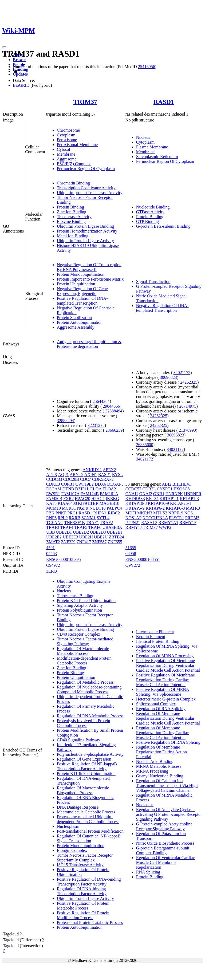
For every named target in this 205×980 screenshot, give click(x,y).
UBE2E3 (70, 537)
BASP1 (105, 475)
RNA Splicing (148, 872)
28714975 (188, 406)
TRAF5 (81, 527)
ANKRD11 (92, 470)
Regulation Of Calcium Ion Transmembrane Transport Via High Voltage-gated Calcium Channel (167, 786)
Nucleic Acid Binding (155, 761)
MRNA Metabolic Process (159, 766)
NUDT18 (97, 508)
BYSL (117, 475)
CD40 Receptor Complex (79, 634)
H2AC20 (82, 499)
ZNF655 (115, 542)
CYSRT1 (165, 489)
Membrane (66, 154)
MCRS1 (69, 508)
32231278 (96, 425)
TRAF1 (92, 523)
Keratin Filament (151, 637)
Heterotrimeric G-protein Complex (166, 699)
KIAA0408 (67, 503)
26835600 (145, 445)
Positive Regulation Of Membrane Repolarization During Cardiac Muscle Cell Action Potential (165, 680)
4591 (50, 548)
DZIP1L (82, 489)
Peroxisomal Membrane (77, 145)
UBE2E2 (54, 537)
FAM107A (70, 494)
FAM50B (54, 499)
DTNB (68, 489)
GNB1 (159, 494)
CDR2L (149, 489)
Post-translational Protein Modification (90, 831)
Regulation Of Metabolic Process (85, 682)
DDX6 (100, 484)
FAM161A (109, 494)
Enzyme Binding (71, 221)
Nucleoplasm (68, 826)
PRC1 (72, 513)
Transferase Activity (74, 217)
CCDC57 (133, 489)
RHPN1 (100, 513)
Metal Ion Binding (73, 236)
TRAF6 (95, 527)
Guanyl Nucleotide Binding (160, 776)
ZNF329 (68, 542)
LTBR (93, 503)
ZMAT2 (53, 542)
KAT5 (51, 503)
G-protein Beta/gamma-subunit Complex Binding (163, 850)
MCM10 (54, 508)
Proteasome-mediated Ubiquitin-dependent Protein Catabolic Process (88, 819)
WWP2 (165, 527)
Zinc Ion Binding (72, 212)
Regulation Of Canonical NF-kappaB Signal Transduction (89, 838)
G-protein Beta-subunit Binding (163, 226)
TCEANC (55, 523)
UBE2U (101, 537)
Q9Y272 (133, 565)
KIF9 (82, 503)
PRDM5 (192, 518)
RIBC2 (114, 513)
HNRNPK (174, 494)
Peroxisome (67, 140)
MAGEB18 (109, 503)
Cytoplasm (66, 135)
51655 (131, 548)
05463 (52, 554)
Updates (20, 74)
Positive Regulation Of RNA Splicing (168, 742)
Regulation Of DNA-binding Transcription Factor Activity (82, 891)
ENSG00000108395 (64, 559)
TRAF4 (67, 527)
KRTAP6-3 (175, 508)
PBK (50, 513)
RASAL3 (149, 523)
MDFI (131, 513)
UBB (51, 532)
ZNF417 (84, 542)
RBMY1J (134, 527)
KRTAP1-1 (169, 499)
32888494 (114, 411)
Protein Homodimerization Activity (87, 231)
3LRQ (52, 571)
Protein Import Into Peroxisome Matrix (90, 279)
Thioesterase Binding (75, 596)
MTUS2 (160, 513)
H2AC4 (98, 499)
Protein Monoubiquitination (81, 274)
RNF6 (51, 518)
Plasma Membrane (152, 147)
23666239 (114, 430)
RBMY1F (188, 523)
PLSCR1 (177, 518)
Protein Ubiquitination (76, 284)
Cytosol (64, 149)
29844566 (111, 406)
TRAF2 (106, 523)
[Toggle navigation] (4, 47)
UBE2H (86, 537)
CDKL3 (53, 484)
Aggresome (67, 159)
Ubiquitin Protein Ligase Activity (85, 241)
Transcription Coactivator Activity (86, 188)
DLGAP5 (115, 484)
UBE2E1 (115, 532)
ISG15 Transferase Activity (80, 865)
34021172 (182, 373)
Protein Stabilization (74, 318)
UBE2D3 (98, 532)
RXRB (74, 518)
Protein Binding (70, 207)
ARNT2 (77, 475)
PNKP (61, 513)
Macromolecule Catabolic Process (86, 812)
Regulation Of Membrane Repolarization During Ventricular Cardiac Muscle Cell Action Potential (168, 718)
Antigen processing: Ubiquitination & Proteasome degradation (89, 344)
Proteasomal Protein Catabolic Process (90, 922)
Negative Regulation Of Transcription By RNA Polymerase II (89, 267)
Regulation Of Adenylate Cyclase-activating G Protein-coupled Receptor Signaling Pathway (169, 814)
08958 (131, 554)
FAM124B (90, 494)
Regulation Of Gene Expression (84, 759)
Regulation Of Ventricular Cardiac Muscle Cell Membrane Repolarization (165, 862)
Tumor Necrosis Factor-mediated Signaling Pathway (85, 641)
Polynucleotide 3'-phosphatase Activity (90, 754)
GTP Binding (147, 221)
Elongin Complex (72, 850)
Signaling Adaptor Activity (80, 605)
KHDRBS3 (135, 499)
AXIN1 (91, 475)
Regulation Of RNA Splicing (161, 709)
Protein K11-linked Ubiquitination (86, 774)
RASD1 (164, 102)
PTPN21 (133, 523)
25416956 (147, 67)
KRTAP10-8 (136, 503)
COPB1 (68, 484)
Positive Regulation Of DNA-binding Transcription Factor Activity (89, 882)
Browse (19, 60)
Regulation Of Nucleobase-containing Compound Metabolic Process (89, 689)
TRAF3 (53, 527)
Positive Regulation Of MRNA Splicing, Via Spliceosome (163, 692)
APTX (52, 475)
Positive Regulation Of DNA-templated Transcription (82, 301)
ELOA (96, 489)
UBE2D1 (64, 532)
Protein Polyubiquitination (79, 610)
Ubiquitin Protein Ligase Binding (85, 226)
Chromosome (68, 130)
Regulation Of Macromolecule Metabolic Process (83, 651)
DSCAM (54, 489)
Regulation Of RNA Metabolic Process (90, 716)
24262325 (189, 382)
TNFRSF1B (75, 523)
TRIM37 (85, 102)
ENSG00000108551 (143, 559)
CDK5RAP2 (103, 479)
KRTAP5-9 (135, 508)
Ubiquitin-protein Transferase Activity (90, 193)
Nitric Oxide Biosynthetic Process (165, 843)
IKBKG (113, 499)
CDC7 (86, 479)
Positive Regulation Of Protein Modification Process (83, 915)
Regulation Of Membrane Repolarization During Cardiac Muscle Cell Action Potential (162, 733)
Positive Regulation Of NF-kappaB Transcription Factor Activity (87, 766)
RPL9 (63, 518)
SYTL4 (103, 518)
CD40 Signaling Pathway (79, 740)
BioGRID (21, 85)
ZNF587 (99, 542)
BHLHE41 (182, 484)
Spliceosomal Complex (156, 704)
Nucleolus (145, 805)
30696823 (168, 377)
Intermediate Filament (155, 632)
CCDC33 (54, 479)
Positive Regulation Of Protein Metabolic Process (83, 906)
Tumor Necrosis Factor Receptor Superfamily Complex (85, 858)
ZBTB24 (117, 537)
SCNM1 (88, 518)
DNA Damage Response (78, 807)
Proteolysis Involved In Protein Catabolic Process (84, 723)
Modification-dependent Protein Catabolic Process (84, 661)
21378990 (187, 430)
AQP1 (64, 475)
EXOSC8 (182, 489)
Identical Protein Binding (158, 641)
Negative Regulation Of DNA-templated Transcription (162, 308)
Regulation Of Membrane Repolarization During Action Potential (161, 752)
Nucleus (143, 137)
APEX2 (109, 470)
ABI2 (167, 484)
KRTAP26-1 (181, 503)
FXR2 (68, 499)
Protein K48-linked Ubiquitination (86, 601)
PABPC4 (114, 508)
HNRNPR (193, 494)
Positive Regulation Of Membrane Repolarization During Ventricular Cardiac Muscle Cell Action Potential (168, 665)
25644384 (101, 401)
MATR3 (193, 508)
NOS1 (190, 513)
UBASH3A (112, 527)
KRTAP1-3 (189, 499)
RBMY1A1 (168, 523)
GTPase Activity (150, 212)
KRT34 (152, 499)
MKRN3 (145, 513)
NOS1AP (133, 518)
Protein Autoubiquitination (80, 322)
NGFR (83, 508)
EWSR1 (53, 494)
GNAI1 (132, 494)
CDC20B (71, 479)
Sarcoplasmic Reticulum (157, 157)
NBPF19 (176, 513)
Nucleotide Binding (153, 207)
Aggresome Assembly (76, 327)
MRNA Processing (152, 771)
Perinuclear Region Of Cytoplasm (86, 169)
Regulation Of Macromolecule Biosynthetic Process (83, 790)
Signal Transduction (153, 282)
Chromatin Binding (73, 183)
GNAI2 (146, 494)
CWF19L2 (84, 484)
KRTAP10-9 (158, 503)
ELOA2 (109, 489)
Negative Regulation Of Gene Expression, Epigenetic (82, 291)
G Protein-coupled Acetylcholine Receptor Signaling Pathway (164, 826)
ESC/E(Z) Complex (74, 164)
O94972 (53, 565)
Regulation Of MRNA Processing (165, 656)
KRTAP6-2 (155, 508)
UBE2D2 (81, 532)
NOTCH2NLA (155, 518)
